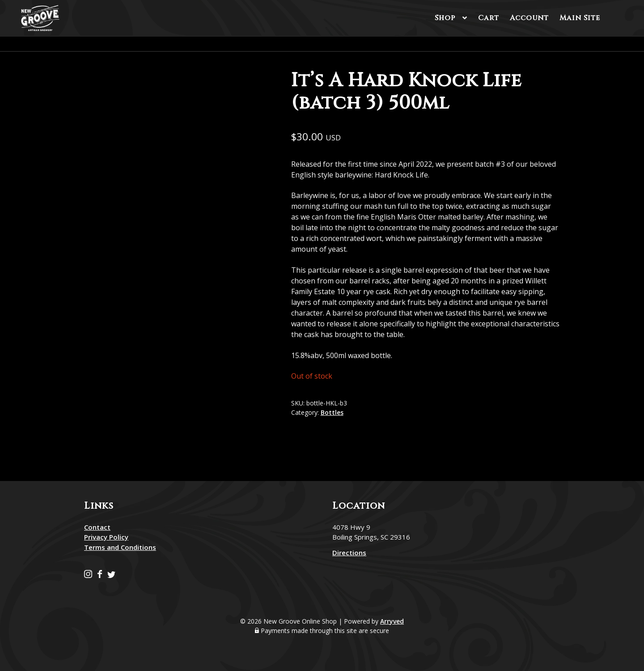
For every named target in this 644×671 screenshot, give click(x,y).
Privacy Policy (106, 537)
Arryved (392, 621)
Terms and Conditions (120, 547)
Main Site (580, 18)
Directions (349, 553)
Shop (445, 18)
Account (529, 18)
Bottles (332, 412)
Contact (97, 527)
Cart (489, 18)
